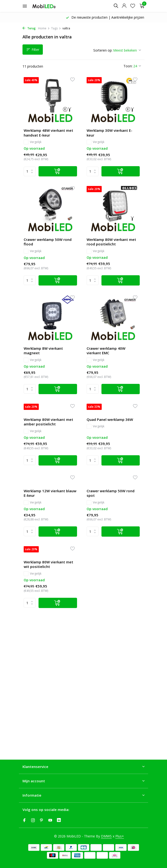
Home (44, 28)
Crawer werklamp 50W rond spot (111, 493)
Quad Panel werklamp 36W (110, 420)
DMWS (106, 836)
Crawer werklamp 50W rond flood (48, 242)
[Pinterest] (42, 820)
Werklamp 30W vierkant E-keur (109, 133)
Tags (56, 28)
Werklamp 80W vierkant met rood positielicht (111, 242)
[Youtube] (50, 820)
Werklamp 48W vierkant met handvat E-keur (48, 133)
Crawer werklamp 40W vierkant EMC (106, 351)
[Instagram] (33, 820)
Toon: (128, 66)
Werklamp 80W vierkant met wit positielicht (48, 564)
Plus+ (120, 836)
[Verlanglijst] (133, 6)
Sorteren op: (103, 50)
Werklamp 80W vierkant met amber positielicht (48, 422)
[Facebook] (24, 820)
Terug (29, 28)
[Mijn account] (124, 6)
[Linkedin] (59, 820)
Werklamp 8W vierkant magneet (43, 351)
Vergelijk (33, 142)
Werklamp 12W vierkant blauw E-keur (50, 493)
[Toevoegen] (58, 171)
